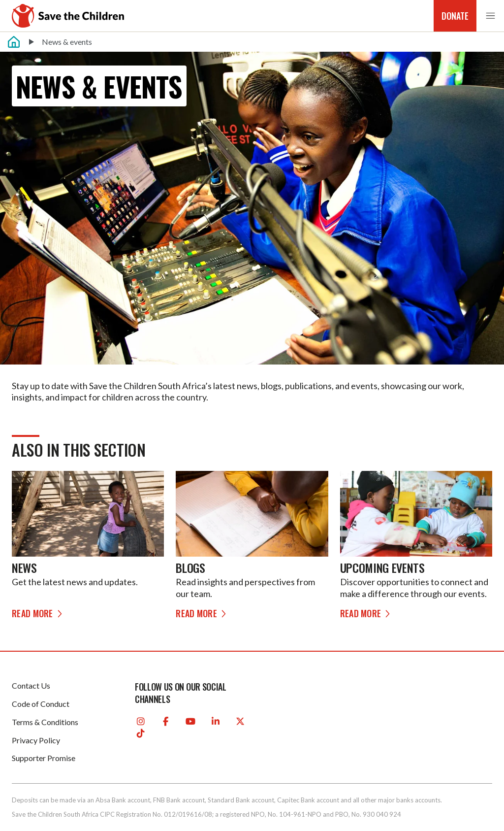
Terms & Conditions (45, 722)
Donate (455, 16)
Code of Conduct (41, 704)
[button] (490, 16)
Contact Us (31, 685)
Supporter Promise (44, 758)
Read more (38, 613)
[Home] (14, 42)
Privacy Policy (36, 740)
